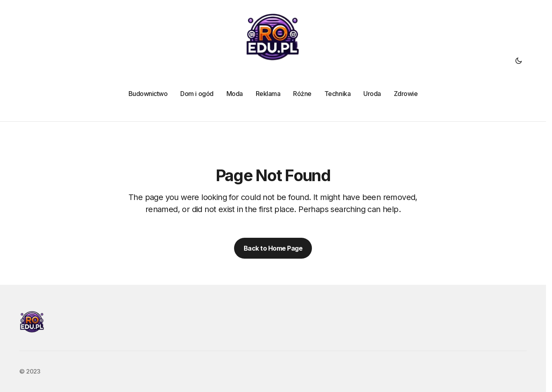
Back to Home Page (273, 248)
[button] (519, 61)
